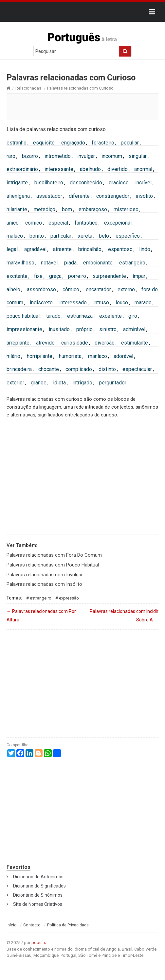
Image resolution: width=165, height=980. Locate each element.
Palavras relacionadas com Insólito (44, 584)
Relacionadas (28, 88)
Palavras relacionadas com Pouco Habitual (53, 565)
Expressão (69, 598)
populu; (39, 943)
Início (12, 925)
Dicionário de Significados (39, 886)
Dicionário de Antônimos (38, 877)
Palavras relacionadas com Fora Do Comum (54, 555)
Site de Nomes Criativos (38, 904)
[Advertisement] (82, 107)
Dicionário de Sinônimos (38, 895)
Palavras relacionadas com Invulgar (45, 575)
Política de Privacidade (68, 925)
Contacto (32, 925)
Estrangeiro (41, 598)
